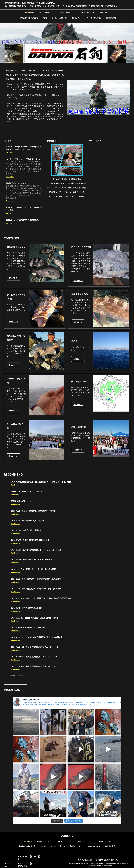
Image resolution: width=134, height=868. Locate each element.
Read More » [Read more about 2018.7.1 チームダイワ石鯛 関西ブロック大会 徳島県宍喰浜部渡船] (15, 602)
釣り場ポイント (77, 18)
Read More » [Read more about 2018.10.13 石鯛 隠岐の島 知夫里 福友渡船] (15, 563)
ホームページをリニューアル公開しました (23, 159)
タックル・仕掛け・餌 (59, 18)
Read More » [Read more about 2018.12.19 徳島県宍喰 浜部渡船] (15, 534)
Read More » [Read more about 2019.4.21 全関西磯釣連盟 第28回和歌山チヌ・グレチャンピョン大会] (10, 153)
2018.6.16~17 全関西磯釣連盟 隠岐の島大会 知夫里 (35, 618)
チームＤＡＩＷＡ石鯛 (94, 18)
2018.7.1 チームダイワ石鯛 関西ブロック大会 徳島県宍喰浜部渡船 (41, 598)
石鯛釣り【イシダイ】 (46, 13)
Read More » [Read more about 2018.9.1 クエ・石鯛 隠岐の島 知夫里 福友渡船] (15, 572)
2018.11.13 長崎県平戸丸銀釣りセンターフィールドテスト (36, 550)
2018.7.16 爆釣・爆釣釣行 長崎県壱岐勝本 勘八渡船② (36, 579)
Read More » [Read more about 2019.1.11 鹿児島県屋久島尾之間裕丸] (10, 223)
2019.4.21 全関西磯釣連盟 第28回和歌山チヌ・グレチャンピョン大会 (24, 148)
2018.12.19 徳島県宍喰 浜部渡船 (26, 530)
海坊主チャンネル (106, 13)
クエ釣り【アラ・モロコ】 (86, 13)
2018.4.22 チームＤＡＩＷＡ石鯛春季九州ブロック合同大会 (37, 637)
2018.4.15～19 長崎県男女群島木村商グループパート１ (35, 666)
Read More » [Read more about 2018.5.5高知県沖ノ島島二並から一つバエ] (15, 631)
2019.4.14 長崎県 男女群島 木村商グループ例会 (33, 511)
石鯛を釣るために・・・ (16, 183)
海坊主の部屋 (29, 13)
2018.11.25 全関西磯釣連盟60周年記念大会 (30, 540)
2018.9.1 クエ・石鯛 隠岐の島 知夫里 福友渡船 (33, 569)
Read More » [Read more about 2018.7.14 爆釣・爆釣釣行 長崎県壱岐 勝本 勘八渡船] (15, 592)
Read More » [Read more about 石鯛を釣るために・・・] (10, 201)
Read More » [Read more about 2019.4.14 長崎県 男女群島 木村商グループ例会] (10, 213)
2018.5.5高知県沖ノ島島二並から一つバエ (29, 627)
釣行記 (45, 18)
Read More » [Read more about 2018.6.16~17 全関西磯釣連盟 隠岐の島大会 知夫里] (15, 621)
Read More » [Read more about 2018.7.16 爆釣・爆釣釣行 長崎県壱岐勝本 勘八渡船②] (15, 582)
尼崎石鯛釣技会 (111, 18)
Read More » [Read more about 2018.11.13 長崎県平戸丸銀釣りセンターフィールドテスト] (15, 553)
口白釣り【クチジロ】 (65, 13)
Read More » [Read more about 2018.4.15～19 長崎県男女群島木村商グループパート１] (15, 670)
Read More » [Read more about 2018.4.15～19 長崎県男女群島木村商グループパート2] (15, 660)
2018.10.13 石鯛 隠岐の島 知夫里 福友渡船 (32, 559)
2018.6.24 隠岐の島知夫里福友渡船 (27, 608)
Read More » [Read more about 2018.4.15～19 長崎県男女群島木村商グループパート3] (15, 650)
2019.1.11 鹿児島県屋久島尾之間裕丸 (22, 220)
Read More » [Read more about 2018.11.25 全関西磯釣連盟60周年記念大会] (15, 543)
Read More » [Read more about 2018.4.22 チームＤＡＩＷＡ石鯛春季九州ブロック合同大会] (15, 640)
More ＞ (14, 278)
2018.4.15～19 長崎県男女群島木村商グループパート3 (35, 647)
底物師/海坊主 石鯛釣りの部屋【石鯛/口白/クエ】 (31, 3)
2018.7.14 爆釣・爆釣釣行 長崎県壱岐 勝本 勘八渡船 (36, 589)
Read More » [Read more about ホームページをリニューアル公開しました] (10, 177)
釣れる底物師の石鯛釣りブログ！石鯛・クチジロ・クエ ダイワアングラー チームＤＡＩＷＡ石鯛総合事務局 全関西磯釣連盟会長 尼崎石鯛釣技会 (61, 6)
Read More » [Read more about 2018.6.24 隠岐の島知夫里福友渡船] (15, 611)
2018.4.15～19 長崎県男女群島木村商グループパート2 (35, 657)
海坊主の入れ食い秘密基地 (29, 18)
